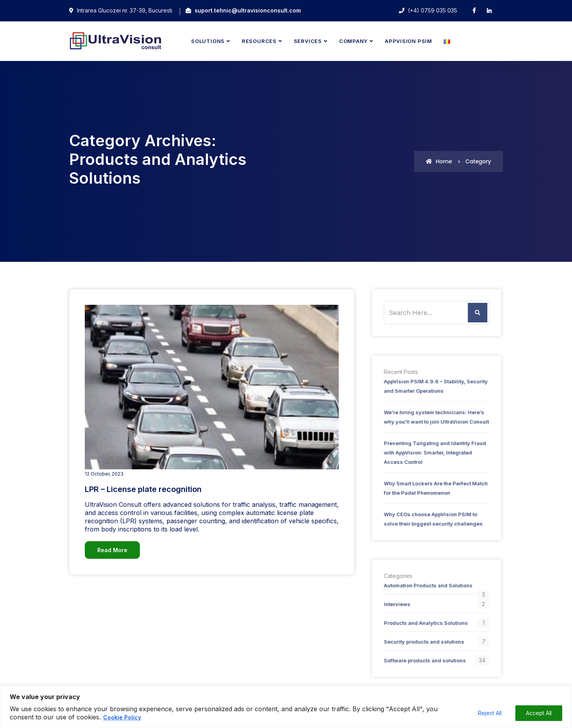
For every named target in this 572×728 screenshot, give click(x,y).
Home (439, 161)
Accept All (539, 713)
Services (308, 41)
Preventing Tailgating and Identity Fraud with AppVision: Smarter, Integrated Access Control (432, 453)
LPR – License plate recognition (143, 489)
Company (353, 41)
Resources (259, 41)
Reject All (490, 713)
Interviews (394, 604)
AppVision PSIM (408, 41)
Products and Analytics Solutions (423, 623)
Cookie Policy (122, 717)
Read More (112, 550)
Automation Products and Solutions (425, 585)
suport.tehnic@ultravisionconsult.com (248, 10)
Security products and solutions (421, 642)
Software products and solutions (422, 660)
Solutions (208, 41)
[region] (286, 707)
